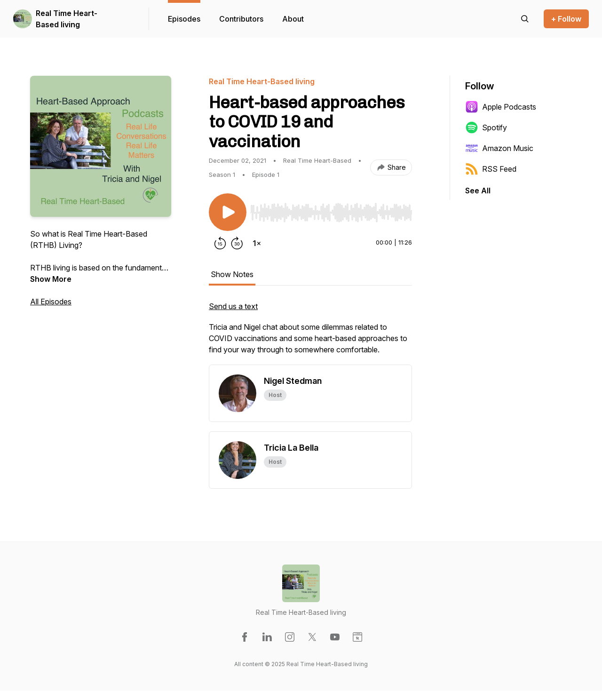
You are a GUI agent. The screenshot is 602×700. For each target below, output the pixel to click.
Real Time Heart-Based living (67, 19)
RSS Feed (491, 169)
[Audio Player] (331, 210)
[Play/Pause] (228, 212)
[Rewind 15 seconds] (220, 243)
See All (478, 191)
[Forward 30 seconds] (237, 243)
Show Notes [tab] (232, 274)
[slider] (331, 213)
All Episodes (51, 302)
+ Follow (566, 19)
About (293, 19)
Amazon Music (499, 148)
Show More (51, 279)
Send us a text (233, 306)
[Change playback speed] (257, 243)
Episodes (184, 19)
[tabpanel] (310, 333)
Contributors (241, 19)
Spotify (486, 127)
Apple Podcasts (501, 107)
